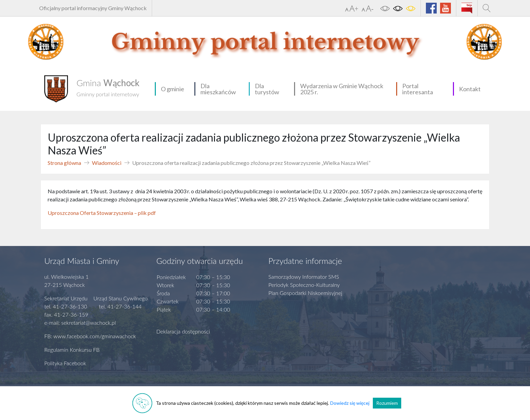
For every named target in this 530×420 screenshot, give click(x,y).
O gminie (173, 89)
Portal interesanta (418, 89)
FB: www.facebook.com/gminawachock (90, 336)
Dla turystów (267, 89)
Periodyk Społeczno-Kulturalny (304, 285)
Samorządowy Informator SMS (304, 277)
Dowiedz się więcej (350, 403)
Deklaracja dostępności (183, 331)
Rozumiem (387, 403)
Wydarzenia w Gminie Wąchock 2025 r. (342, 89)
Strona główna (64, 163)
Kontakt (470, 89)
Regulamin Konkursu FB (72, 350)
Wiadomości (107, 163)
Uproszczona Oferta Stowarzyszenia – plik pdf (102, 213)
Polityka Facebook (65, 363)
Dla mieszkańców (218, 89)
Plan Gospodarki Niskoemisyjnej (305, 293)
